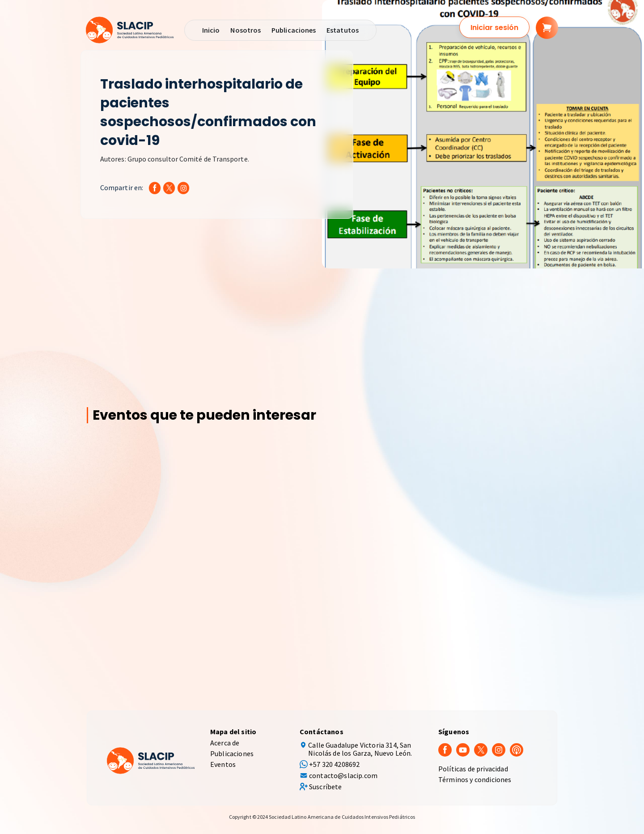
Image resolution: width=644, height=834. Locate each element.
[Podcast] (517, 749)
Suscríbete (326, 787)
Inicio (211, 30)
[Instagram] (499, 749)
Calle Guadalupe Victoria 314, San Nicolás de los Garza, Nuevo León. (360, 749)
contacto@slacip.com (343, 775)
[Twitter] (481, 749)
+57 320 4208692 (334, 764)
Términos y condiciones (475, 779)
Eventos (223, 764)
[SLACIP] (130, 30)
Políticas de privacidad (473, 769)
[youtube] (463, 749)
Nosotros (246, 30)
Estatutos (343, 30)
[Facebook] (445, 749)
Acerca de (225, 743)
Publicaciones (294, 30)
